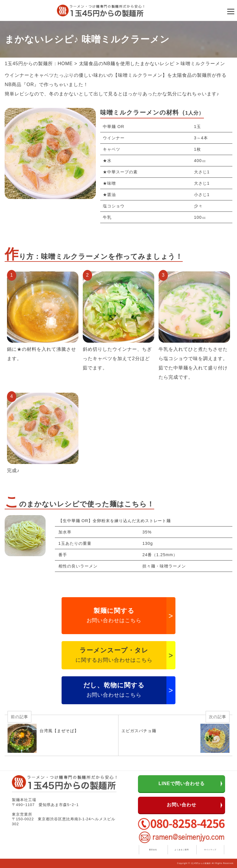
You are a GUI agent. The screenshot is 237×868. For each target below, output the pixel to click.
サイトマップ (210, 850)
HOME (65, 64)
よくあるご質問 (182, 850)
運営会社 (153, 850)
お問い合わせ (182, 805)
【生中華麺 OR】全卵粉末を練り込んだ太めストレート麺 (115, 521)
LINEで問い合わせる (182, 783)
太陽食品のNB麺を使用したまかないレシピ (127, 64)
